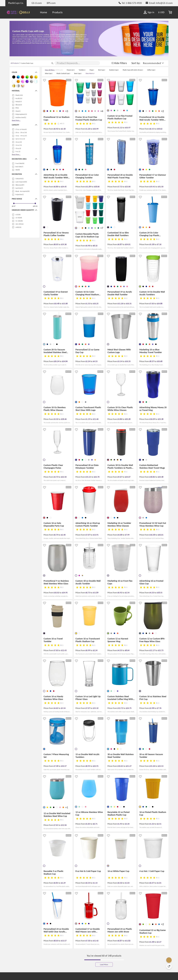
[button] (153, 63)
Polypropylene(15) (21, 114)
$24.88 (159, 304)
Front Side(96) (20, 163)
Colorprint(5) (19, 179)
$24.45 (64, 187)
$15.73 (161, 650)
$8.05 (56, 244)
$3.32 (56, 419)
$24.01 (128, 244)
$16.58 (152, 535)
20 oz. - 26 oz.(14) (21, 133)
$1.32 (152, 824)
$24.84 (65, 361)
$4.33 (152, 593)
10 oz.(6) (18, 148)
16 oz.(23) (19, 142)
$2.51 (159, 824)
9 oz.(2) (18, 152)
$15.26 (152, 766)
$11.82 (128, 941)
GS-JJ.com (37, 3)
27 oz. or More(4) (21, 129)
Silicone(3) (19, 105)
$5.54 (63, 708)
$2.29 (63, 883)
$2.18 (63, 129)
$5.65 (88, 824)
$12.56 (64, 825)
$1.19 (88, 419)
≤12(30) (18, 215)
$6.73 (88, 593)
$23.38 (161, 419)
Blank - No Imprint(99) (22, 191)
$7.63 (152, 304)
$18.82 (152, 477)
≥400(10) (18, 227)
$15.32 (96, 708)
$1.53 (88, 304)
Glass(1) (18, 111)
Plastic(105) (19, 95)
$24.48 (161, 477)
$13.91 (96, 535)
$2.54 (127, 593)
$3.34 (127, 824)
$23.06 (128, 187)
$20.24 (35, 206)
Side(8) (18, 170)
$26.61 (161, 535)
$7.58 (56, 766)
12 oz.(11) (19, 145)
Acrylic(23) (19, 98)
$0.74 (56, 535)
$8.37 (152, 361)
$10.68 (159, 361)
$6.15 (152, 129)
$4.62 (56, 708)
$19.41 (152, 187)
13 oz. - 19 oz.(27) (21, 136)
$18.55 (159, 593)
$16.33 (128, 361)
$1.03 (127, 883)
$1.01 (159, 883)
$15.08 (65, 304)
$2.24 (88, 361)
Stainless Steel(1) (21, 117)
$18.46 (64, 419)
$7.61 (56, 825)
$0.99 (88, 650)
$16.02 (57, 593)
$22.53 (161, 766)
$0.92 (56, 129)
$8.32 (95, 246)
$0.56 (120, 883)
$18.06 (97, 187)
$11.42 (96, 941)
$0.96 (88, 246)
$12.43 (64, 650)
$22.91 (96, 766)
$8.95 (88, 766)
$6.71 (95, 824)
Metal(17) (19, 102)
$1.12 (120, 128)
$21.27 (129, 766)
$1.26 (88, 129)
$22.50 (64, 477)
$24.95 (65, 593)
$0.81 (56, 883)
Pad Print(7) (19, 188)
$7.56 (88, 941)
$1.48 (152, 942)
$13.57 (64, 941)
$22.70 (97, 477)
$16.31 (129, 304)
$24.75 (129, 708)
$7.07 (88, 535)
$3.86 (120, 419)
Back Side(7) (19, 167)
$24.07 (128, 477)
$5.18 (152, 244)
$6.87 (120, 244)
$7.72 (120, 187)
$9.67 (120, 477)
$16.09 (152, 419)
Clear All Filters (50, 70)
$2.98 (152, 708)
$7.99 (127, 535)
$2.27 (159, 942)
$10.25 (96, 304)
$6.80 (56, 187)
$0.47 (14, 206)
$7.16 (159, 244)
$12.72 (120, 708)
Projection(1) (20, 194)
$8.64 (127, 650)
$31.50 (161, 187)
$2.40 (63, 535)
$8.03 (56, 941)
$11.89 (88, 187)
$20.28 (128, 419)
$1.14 (95, 883)
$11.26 (120, 304)
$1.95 (120, 824)
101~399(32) (19, 224)
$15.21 (88, 477)
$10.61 (120, 766)
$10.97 (128, 128)
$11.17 (152, 650)
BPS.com (51, 3)
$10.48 (57, 304)
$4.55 (120, 650)
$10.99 (96, 129)
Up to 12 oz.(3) (20, 139)
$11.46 (96, 419)
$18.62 (159, 129)
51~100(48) (19, 221)
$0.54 (88, 883)
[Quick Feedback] (169, 966)
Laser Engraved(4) (21, 182)
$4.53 (95, 361)
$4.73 (56, 477)
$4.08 (120, 535)
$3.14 (120, 361)
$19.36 (64, 244)
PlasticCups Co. (16, 3)
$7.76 (159, 708)
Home (44, 12)
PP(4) (17, 108)
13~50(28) (19, 218)
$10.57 (64, 766)
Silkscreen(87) (20, 185)
